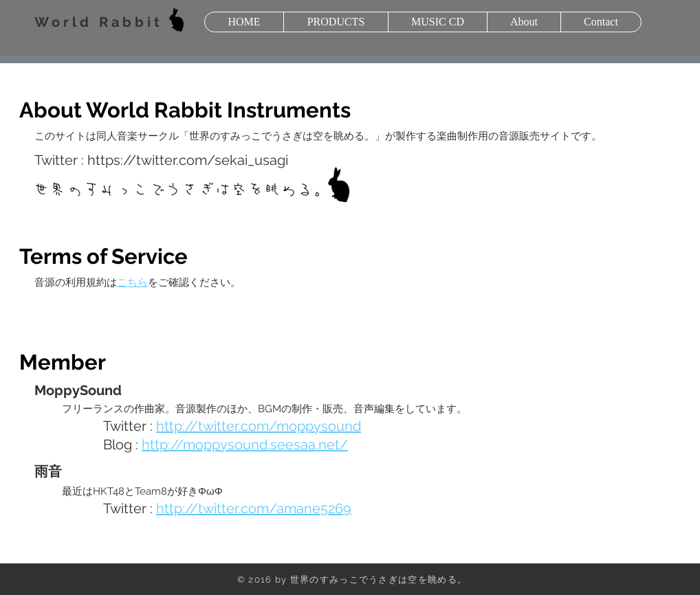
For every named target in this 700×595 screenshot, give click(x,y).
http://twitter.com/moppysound (259, 426)
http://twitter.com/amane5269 (254, 508)
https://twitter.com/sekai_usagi (188, 160)
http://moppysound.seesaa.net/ (245, 445)
